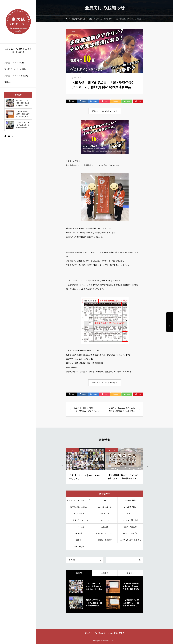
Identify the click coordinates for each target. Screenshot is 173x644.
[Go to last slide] (62, 466)
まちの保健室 (79, 514)
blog (105, 500)
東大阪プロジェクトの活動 (15, 69)
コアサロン (73, 450)
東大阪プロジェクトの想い (15, 63)
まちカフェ (111, 450)
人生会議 (105, 527)
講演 (73, 31)
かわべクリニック (105, 507)
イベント (130, 514)
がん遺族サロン (130, 507)
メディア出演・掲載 (130, 520)
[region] (18, 322)
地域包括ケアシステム (105, 533)
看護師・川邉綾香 (105, 540)
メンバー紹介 (79, 527)
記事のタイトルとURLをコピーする (105, 111)
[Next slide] (147, 466)
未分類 (79, 540)
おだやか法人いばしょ (79, 507)
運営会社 (8, 82)
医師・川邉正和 (130, 527)
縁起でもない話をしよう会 (130, 540)
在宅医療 (79, 533)
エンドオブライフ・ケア (79, 520)
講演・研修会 (79, 547)
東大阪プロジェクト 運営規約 (16, 76)
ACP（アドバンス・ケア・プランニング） (79, 502)
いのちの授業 (130, 500)
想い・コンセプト (130, 533)
